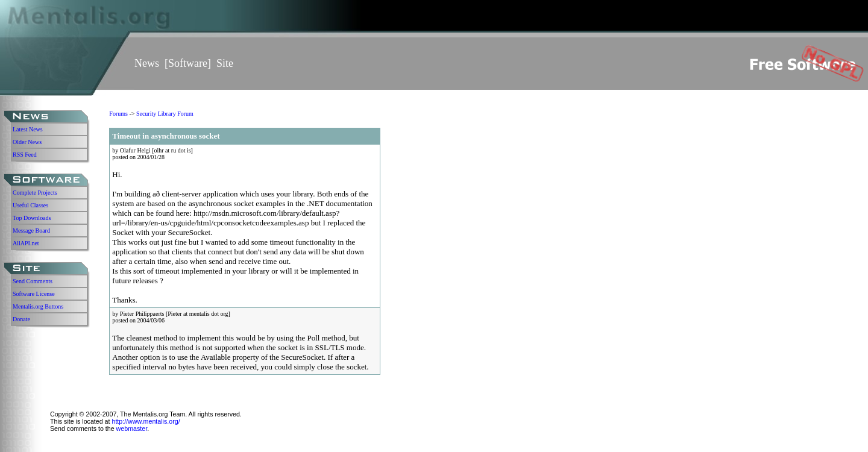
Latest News (28, 129)
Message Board (31, 231)
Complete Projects (35, 193)
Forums (118, 114)
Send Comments (33, 281)
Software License (34, 294)
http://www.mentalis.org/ (146, 421)
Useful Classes (30, 205)
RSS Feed (25, 155)
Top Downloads (32, 218)
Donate (21, 319)
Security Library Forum (165, 114)
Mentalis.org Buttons (38, 306)
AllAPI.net (26, 243)
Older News (27, 142)
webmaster (132, 428)
